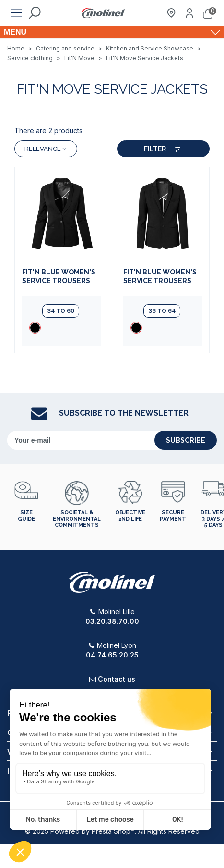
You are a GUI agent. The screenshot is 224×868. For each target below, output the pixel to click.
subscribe (186, 440)
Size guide (26, 516)
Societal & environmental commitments (77, 519)
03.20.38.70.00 (112, 621)
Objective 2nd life (130, 516)
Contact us (117, 679)
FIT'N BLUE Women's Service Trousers (59, 276)
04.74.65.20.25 (112, 655)
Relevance (46, 149)
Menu (15, 32)
